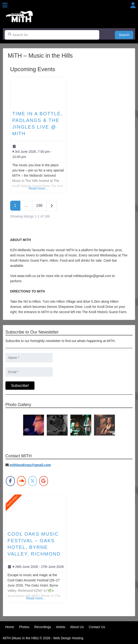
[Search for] (52, 35)
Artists (61, 627)
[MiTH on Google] (44, 481)
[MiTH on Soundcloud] (21, 481)
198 (39, 206)
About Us (77, 627)
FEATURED (12, 501)
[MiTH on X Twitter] (32, 481)
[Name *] (29, 358)
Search (126, 35)
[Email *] (29, 372)
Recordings (43, 627)
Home (10, 627)
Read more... (38, 188)
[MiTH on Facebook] (10, 481)
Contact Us (97, 627)
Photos (24, 627)
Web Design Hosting (68, 638)
